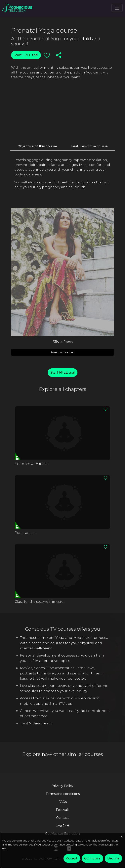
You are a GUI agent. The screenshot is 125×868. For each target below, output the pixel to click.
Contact (62, 818)
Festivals (63, 810)
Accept (72, 858)
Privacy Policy (62, 786)
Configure (92, 858)
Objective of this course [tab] (37, 146)
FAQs (63, 802)
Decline (113, 858)
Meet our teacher (62, 352)
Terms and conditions (63, 794)
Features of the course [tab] (89, 146)
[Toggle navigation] (117, 8)
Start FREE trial (26, 55)
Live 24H (62, 826)
